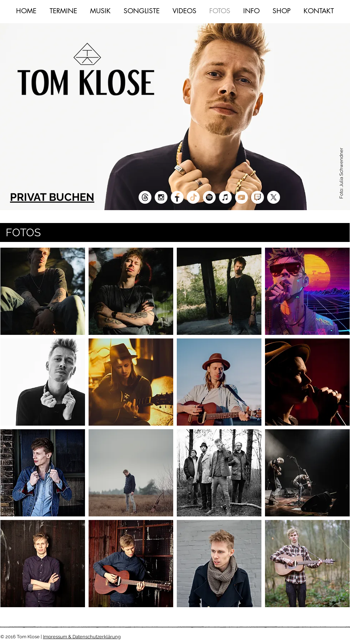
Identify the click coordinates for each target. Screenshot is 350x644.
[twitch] (257, 197)
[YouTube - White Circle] (241, 197)
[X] (274, 197)
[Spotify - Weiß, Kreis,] (209, 197)
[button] (43, 291)
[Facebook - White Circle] (177, 197)
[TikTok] (193, 197)
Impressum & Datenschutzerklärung (82, 637)
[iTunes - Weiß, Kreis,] (225, 197)
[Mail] (145, 197)
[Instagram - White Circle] (161, 197)
